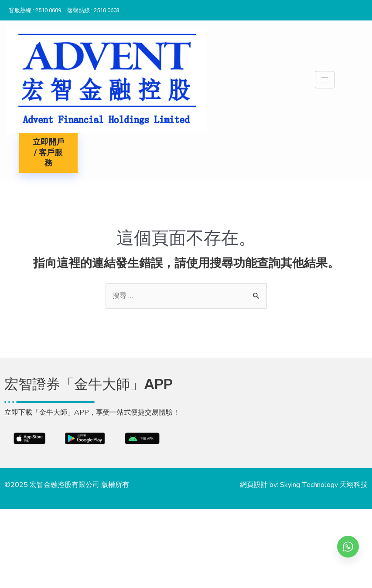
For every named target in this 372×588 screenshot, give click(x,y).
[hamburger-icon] (325, 80)
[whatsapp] (348, 547)
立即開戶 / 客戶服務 (48, 153)
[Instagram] (363, 8)
